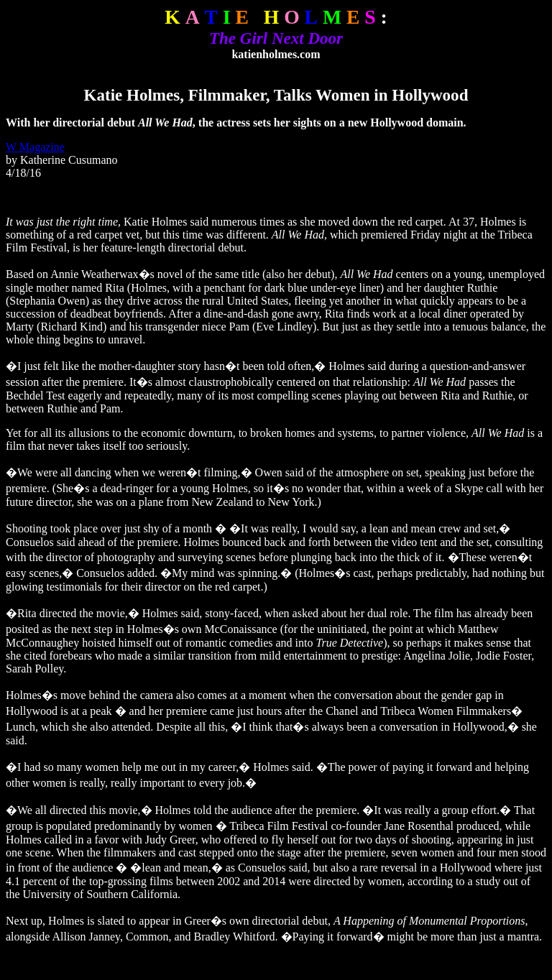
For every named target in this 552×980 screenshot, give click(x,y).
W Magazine (35, 147)
